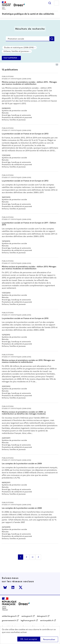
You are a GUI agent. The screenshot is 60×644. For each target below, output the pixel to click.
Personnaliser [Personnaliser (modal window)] (49, 639)
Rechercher (50, 3)
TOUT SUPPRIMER (10, 58)
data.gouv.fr (42, 616)
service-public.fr (47, 621)
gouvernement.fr (9, 621)
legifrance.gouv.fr (28, 621)
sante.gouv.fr (27, 616)
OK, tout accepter (29, 639)
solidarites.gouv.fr (9, 616)
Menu (56, 3)
